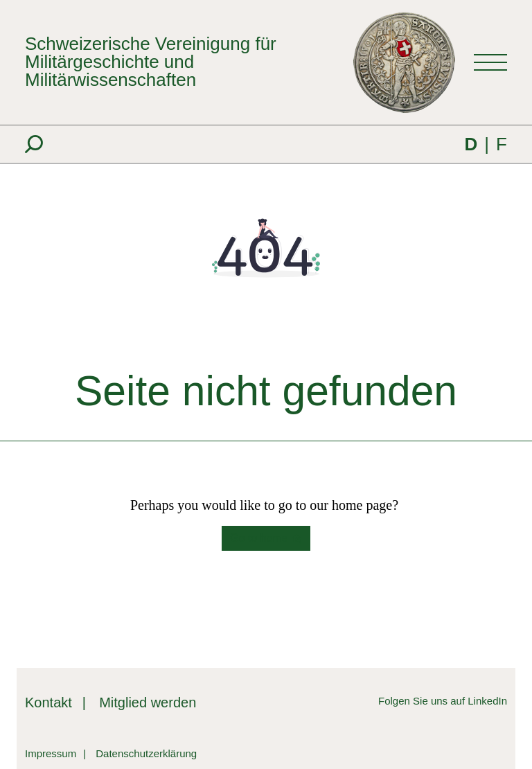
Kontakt (48, 702)
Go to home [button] (266, 538)
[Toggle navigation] (490, 62)
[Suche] (34, 144)
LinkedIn (487, 701)
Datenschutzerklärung (146, 753)
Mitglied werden (148, 702)
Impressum (51, 753)
